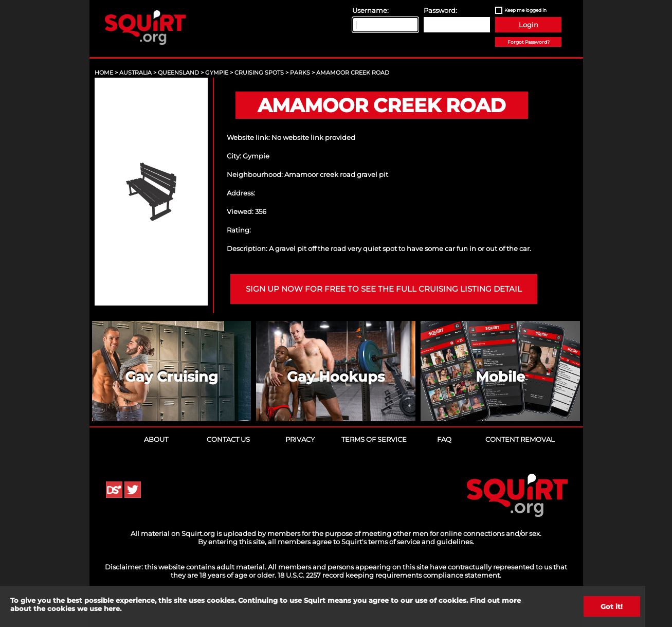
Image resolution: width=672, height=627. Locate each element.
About (156, 439)
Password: (440, 10)
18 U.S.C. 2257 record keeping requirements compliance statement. (389, 575)
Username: (370, 10)
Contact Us (228, 439)
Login (529, 25)
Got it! (612, 606)
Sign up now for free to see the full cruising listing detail (384, 289)
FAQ (444, 439)
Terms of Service (374, 439)
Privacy (300, 439)
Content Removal (520, 439)
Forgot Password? (529, 42)
